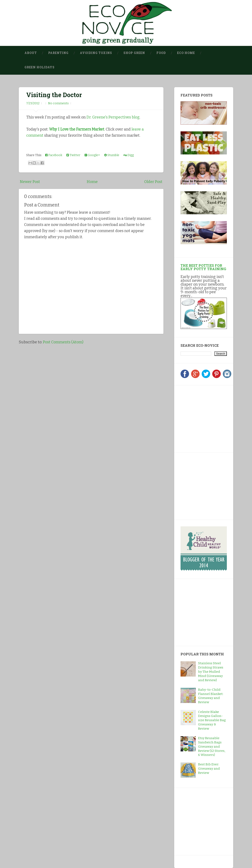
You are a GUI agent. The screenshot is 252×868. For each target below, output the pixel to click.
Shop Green (134, 53)
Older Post (153, 182)
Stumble (112, 155)
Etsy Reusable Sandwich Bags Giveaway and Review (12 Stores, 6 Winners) (212, 747)
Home (92, 182)
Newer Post (30, 182)
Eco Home (186, 53)
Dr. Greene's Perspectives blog (113, 117)
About (31, 53)
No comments (58, 103)
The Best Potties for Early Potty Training (203, 267)
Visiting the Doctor (54, 95)
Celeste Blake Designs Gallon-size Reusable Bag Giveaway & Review (212, 720)
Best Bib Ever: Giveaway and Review (209, 769)
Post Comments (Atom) (63, 342)
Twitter (73, 155)
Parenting (58, 53)
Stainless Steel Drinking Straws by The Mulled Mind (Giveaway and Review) (211, 672)
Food (161, 53)
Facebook (54, 155)
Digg (129, 155)
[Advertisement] (207, 418)
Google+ (92, 155)
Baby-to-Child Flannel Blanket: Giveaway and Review (211, 696)
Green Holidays (40, 67)
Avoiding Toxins (96, 53)
